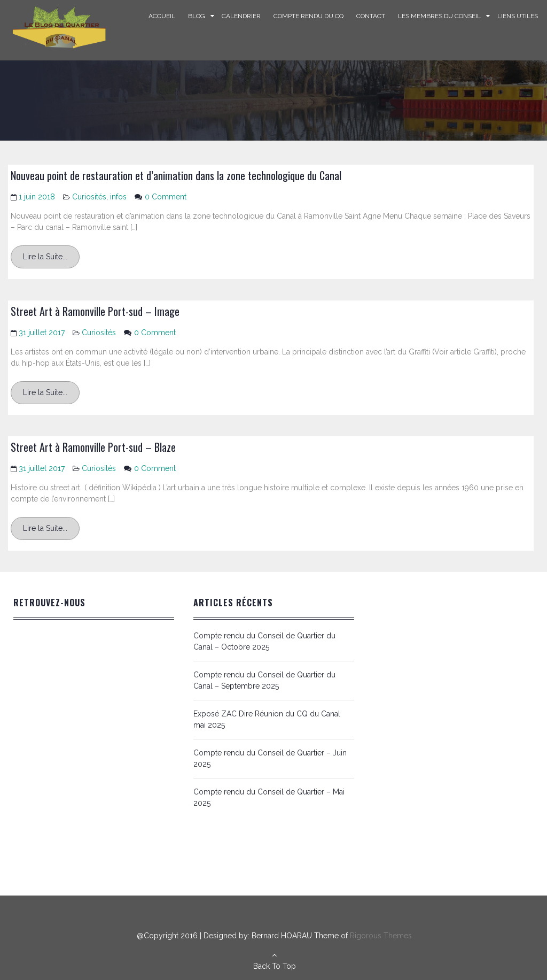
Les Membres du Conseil (439, 16)
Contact (371, 16)
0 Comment (166, 197)
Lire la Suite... (45, 257)
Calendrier (241, 16)
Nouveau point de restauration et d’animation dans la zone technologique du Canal (176, 175)
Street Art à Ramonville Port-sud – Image (95, 311)
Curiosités (89, 197)
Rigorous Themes (381, 936)
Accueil (162, 16)
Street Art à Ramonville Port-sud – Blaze (93, 447)
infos (118, 197)
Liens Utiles (518, 16)
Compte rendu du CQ (308, 16)
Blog (197, 16)
